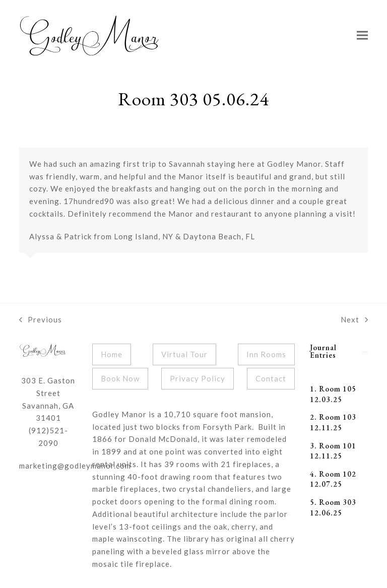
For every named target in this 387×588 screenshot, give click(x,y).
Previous (41, 320)
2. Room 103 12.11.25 (333, 422)
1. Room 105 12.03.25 (333, 394)
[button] (362, 36)
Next (354, 320)
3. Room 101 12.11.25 (333, 451)
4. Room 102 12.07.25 (333, 479)
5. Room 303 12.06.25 (333, 507)
